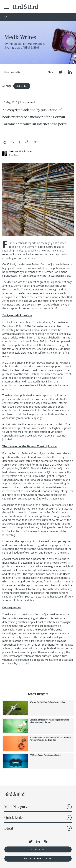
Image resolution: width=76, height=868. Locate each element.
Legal (9, 828)
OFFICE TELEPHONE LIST (38, 858)
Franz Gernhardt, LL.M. (21, 151)
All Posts (7, 86)
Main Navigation (17, 807)
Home (7, 72)
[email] (5, 142)
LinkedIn (70, 72)
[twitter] (12, 142)
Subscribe (22, 86)
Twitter (61, 72)
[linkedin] (20, 142)
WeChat (46, 841)
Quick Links (14, 818)
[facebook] (27, 142)
